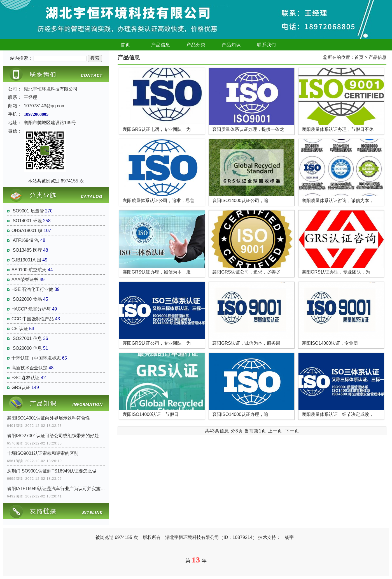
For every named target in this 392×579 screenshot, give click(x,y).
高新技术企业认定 (29, 368)
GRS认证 (21, 387)
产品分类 (196, 45)
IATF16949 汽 (25, 240)
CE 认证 (20, 329)
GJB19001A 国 (26, 260)
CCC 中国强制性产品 (33, 319)
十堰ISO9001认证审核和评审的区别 (43, 453)
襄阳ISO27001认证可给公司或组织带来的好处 (53, 436)
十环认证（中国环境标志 (36, 358)
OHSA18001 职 (27, 231)
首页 (125, 45)
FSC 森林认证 (25, 378)
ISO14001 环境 (27, 221)
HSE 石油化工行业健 (32, 289)
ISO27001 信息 (27, 338)
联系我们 (267, 45)
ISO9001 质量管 (28, 211)
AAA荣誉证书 (25, 280)
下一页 (292, 431)
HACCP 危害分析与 (31, 309)
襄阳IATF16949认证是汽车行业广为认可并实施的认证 (56, 489)
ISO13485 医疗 (27, 250)
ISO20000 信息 (27, 348)
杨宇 (289, 537)
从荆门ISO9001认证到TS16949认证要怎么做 (52, 471)
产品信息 (161, 45)
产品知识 (231, 45)
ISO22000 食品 (27, 299)
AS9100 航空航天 (29, 270)
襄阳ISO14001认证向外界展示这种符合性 (48, 418)
